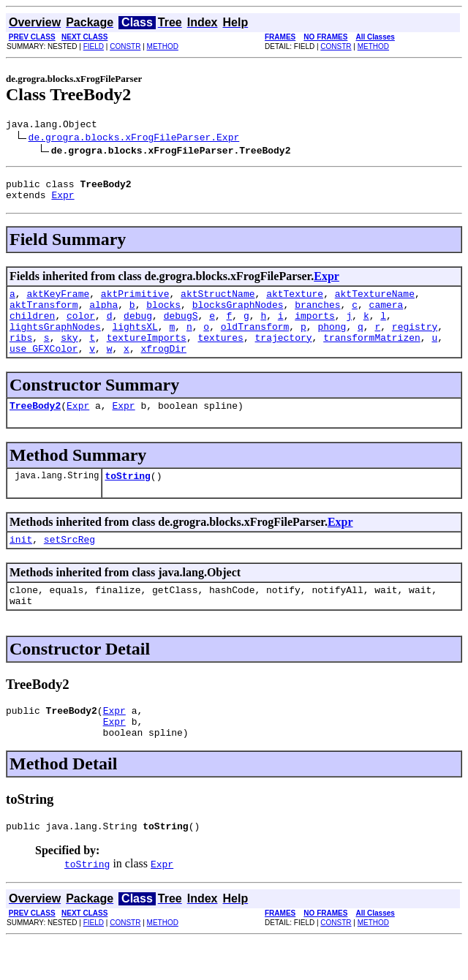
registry (415, 342)
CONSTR (125, 46)
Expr (63, 201)
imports (315, 328)
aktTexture (295, 302)
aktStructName (218, 302)
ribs (21, 355)
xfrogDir (163, 368)
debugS (181, 328)
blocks (163, 315)
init (21, 565)
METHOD (163, 46)
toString (127, 500)
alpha (103, 315)
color (81, 328)
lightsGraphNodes (55, 342)
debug (138, 328)
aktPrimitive (135, 302)
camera (386, 315)
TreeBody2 (35, 427)
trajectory (284, 355)
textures (220, 355)
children (32, 328)
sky (69, 355)
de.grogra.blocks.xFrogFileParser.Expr (134, 139)
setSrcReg (69, 565)
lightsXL (135, 342)
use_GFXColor (44, 368)
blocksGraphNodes (238, 315)
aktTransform (44, 315)
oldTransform (255, 342)
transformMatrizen (372, 355)
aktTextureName (375, 302)
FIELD (94, 46)
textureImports (147, 355)
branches (317, 315)
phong (332, 342)
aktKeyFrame (58, 302)
